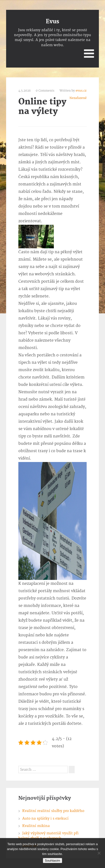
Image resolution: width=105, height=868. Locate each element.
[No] (99, 853)
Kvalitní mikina (36, 826)
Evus (52, 22)
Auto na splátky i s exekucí (45, 819)
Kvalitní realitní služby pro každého (53, 811)
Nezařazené (78, 98)
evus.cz (81, 91)
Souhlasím (52, 861)
